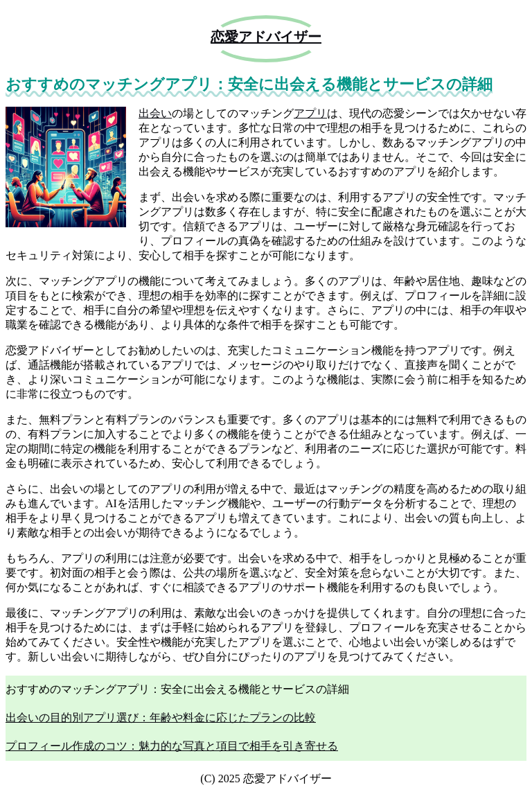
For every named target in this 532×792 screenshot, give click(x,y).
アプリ (310, 113)
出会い (155, 113)
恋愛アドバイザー (266, 37)
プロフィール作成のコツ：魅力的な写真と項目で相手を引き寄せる (172, 746)
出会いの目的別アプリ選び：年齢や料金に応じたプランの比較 (161, 718)
